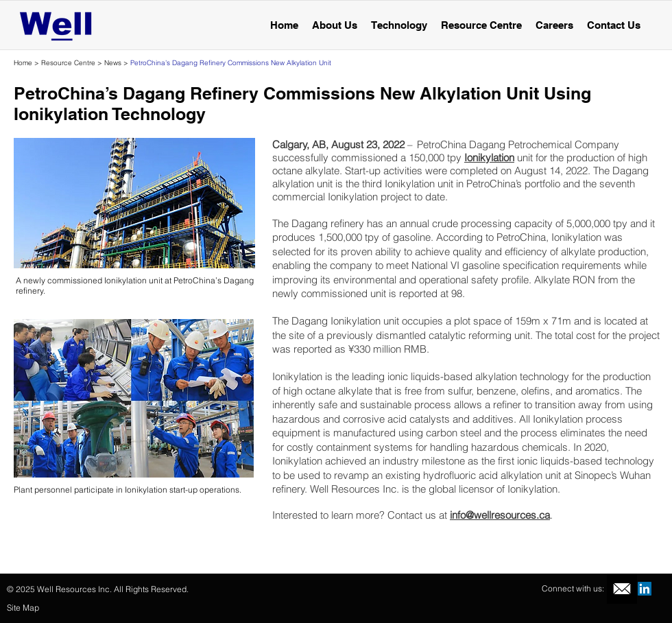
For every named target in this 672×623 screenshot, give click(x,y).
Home (23, 63)
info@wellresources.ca (500, 515)
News (113, 63)
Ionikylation (489, 157)
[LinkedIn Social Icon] (645, 589)
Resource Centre (68, 63)
